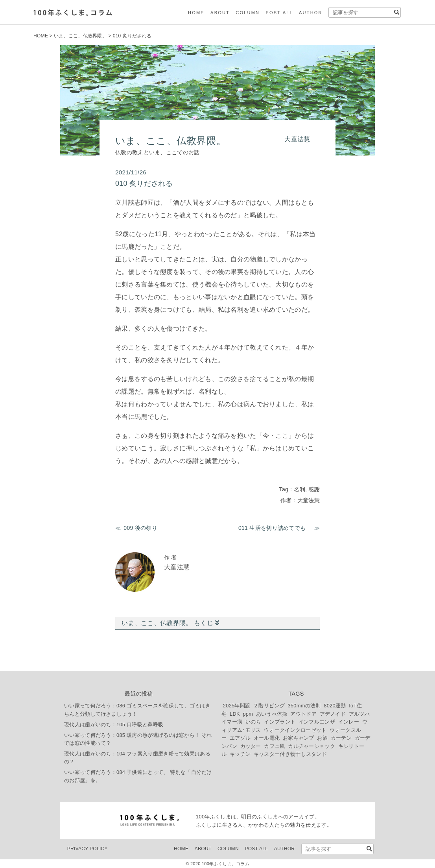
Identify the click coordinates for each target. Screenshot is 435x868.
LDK (235, 714)
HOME (196, 13)
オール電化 (267, 738)
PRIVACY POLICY (88, 849)
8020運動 (335, 706)
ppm (248, 714)
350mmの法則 (304, 706)
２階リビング (269, 706)
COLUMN (248, 13)
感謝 (314, 489)
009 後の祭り (140, 528)
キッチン (240, 754)
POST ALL (279, 13)
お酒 (322, 738)
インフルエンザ (317, 722)
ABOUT (220, 13)
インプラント (280, 722)
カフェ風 (274, 746)
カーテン (341, 738)
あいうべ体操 (272, 714)
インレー (349, 722)
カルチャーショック (312, 746)
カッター (251, 746)
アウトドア (303, 714)
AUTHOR (311, 13)
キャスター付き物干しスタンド (290, 754)
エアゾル (240, 738)
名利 (300, 489)
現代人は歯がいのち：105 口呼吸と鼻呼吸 (114, 725)
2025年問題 (237, 706)
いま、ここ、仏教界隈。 (80, 36)
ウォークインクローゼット (295, 730)
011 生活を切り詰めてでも (275, 528)
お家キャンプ (299, 738)
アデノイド (333, 714)
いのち (253, 722)
